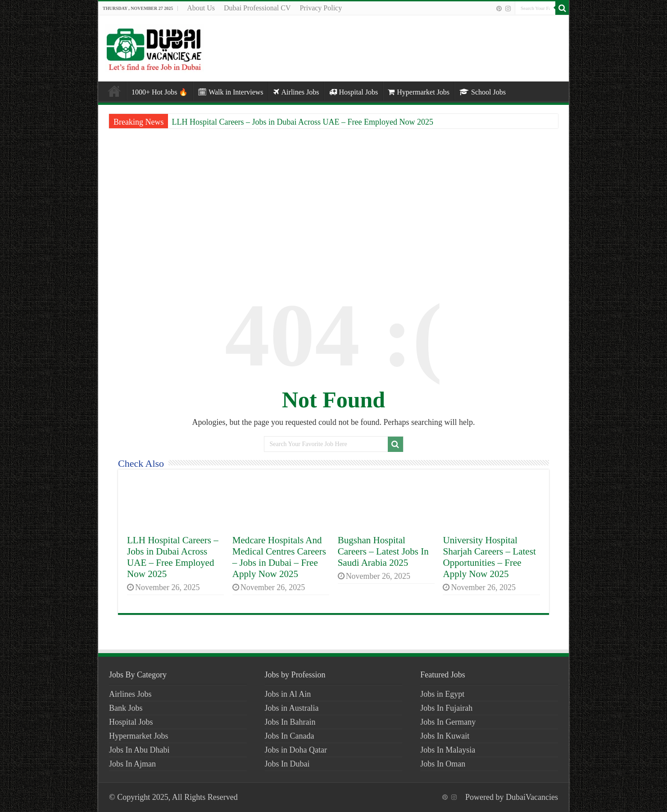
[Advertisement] (333, 203)
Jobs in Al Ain (288, 694)
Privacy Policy (321, 8)
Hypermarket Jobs (419, 92)
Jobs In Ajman (132, 764)
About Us (201, 8)
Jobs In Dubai (287, 764)
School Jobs (483, 92)
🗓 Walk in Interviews (230, 92)
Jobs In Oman (443, 764)
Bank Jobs (126, 708)
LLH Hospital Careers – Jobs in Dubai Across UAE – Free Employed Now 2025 (302, 122)
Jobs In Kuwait (445, 736)
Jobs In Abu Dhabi (139, 750)
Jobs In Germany (448, 722)
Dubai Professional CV (257, 8)
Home (114, 91)
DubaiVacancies (532, 797)
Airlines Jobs (296, 92)
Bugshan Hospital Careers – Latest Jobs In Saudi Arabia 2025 (383, 551)
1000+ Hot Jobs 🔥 (160, 92)
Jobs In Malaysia (448, 750)
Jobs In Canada (290, 736)
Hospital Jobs (354, 92)
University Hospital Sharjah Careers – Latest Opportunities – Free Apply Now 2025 (489, 557)
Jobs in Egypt (442, 694)
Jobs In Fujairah (446, 708)
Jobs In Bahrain (290, 722)
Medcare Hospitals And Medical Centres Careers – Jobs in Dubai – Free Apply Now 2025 (279, 557)
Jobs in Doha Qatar (296, 750)
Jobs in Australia (292, 708)
